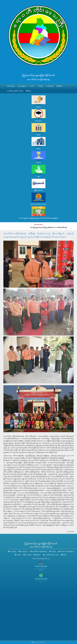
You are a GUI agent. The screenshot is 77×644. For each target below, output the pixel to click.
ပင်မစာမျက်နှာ (11, 86)
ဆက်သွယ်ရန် (50, 86)
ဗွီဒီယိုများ (29, 91)
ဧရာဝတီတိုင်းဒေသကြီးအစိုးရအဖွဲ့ (39, 552)
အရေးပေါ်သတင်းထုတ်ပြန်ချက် (67, 552)
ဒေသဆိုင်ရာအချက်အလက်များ (15, 91)
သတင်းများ (53, 552)
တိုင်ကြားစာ (60, 86)
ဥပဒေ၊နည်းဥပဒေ (22, 86)
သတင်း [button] (32, 86)
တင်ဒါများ (41, 86)
